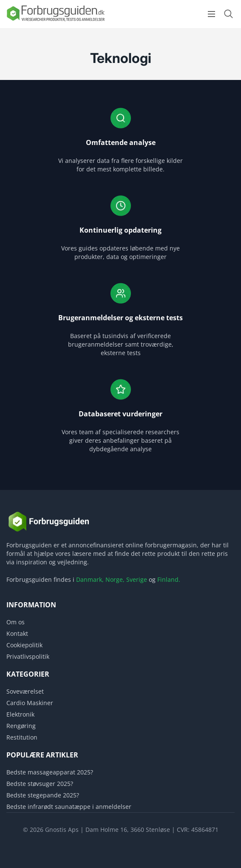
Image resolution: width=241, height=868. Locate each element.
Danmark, (90, 579)
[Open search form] (228, 14)
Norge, (115, 579)
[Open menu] (211, 14)
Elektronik (20, 714)
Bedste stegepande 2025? (43, 795)
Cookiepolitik (24, 645)
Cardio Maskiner (30, 703)
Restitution (22, 737)
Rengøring (21, 726)
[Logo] (55, 21)
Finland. (169, 579)
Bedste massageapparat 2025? (50, 772)
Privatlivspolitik (28, 656)
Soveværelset (25, 691)
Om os (16, 622)
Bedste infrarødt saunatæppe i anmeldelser (69, 807)
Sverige (137, 579)
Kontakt (17, 633)
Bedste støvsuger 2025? (40, 784)
